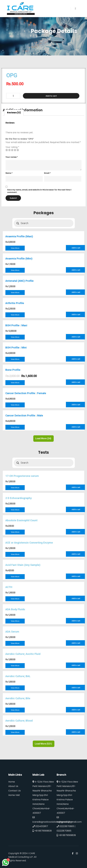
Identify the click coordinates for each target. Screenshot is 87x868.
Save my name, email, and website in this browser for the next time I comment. (39, 191)
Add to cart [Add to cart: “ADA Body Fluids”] (76, 621)
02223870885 (65, 826)
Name (9, 173)
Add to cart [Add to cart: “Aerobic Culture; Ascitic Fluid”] (76, 665)
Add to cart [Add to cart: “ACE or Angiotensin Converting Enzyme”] (76, 554)
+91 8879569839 (42, 831)
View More (15, 248)
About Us (13, 786)
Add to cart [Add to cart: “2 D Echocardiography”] (76, 510)
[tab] (14, 113)
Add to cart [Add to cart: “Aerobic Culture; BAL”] (76, 688)
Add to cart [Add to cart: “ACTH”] (76, 599)
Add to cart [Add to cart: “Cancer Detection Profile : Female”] (76, 405)
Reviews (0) (14, 113)
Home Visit (14, 795)
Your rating (12, 147)
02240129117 (40, 826)
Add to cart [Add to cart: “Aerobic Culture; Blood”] (76, 732)
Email (47, 173)
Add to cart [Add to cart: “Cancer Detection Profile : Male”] (76, 427)
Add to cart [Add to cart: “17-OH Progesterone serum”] (76, 487)
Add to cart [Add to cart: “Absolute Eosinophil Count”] (76, 532)
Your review (12, 157)
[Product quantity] (13, 96)
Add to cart (51, 96)
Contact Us (14, 791)
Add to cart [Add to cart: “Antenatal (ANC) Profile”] (76, 292)
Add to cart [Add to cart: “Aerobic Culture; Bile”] (76, 710)
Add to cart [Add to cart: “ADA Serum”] (76, 643)
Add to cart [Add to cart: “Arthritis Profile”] (76, 315)
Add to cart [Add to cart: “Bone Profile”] (76, 382)
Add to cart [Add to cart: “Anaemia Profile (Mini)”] (76, 270)
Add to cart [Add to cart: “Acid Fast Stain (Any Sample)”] (76, 576)
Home (12, 782)
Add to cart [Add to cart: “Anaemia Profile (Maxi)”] (76, 248)
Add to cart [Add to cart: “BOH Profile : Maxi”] (76, 337)
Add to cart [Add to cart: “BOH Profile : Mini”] (76, 359)
